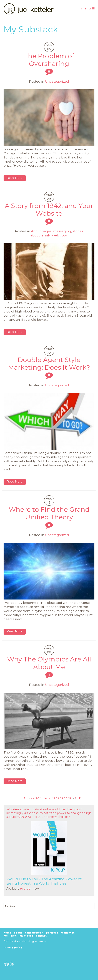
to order (26, 889)
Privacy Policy (13, 947)
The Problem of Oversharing (49, 60)
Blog (14, 936)
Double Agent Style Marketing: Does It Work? (49, 363)
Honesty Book (34, 933)
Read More (15, 178)
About (18, 933)
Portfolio (52, 933)
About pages (41, 231)
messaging (62, 231)
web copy (60, 235)
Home (7, 933)
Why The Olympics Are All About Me (49, 663)
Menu (88, 8)
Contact (41, 936)
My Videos (26, 936)
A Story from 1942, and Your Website (49, 209)
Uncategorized (57, 82)
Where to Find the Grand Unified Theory (49, 513)
